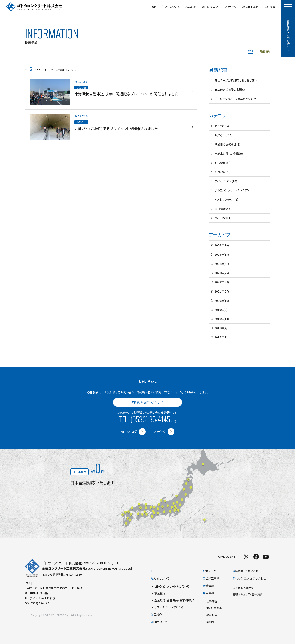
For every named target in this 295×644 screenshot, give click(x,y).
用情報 (208, 593)
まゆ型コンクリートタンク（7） (232, 190)
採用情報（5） (222, 209)
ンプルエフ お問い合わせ (249, 578)
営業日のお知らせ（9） (228, 144)
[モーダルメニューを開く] (288, 7)
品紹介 (156, 614)
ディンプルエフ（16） (226, 181)
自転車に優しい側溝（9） (229, 154)
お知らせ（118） (224, 135)
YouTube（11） (223, 218)
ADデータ (209, 571)
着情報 (208, 586)
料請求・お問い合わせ (247, 571)
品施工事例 (211, 578)
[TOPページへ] (34, 7)
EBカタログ (159, 622)
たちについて (160, 578)
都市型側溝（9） (224, 163)
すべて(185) (222, 126)
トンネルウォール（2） (227, 199)
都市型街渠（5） (224, 172)
